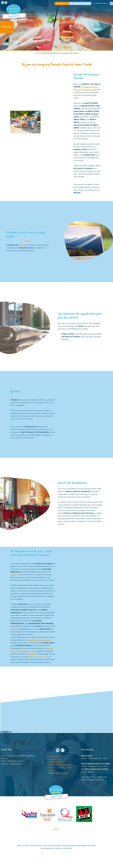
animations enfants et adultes (41, 640)
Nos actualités (55, 756)
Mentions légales (56, 761)
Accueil (38, 53)
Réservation (62, 3)
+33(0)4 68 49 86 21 (81, 3)
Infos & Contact (55, 759)
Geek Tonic (63, 773)
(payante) (23, 245)
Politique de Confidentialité (60, 764)
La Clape (32, 654)
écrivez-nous (102, 3)
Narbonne (14, 575)
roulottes (14, 629)
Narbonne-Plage (29, 651)
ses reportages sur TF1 (42, 656)
